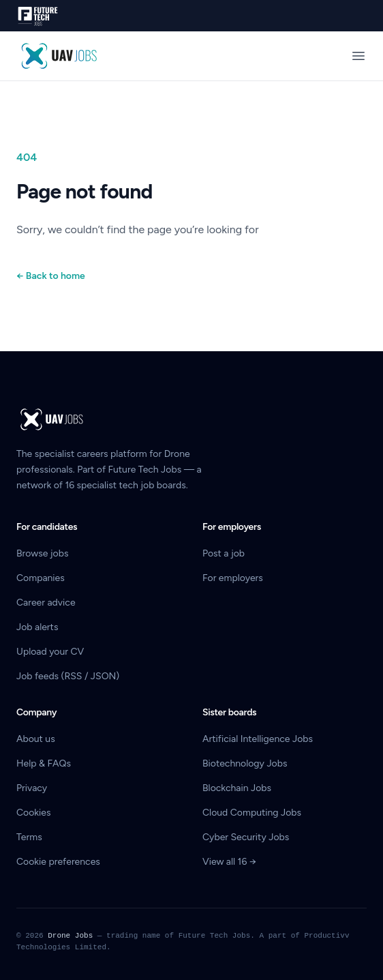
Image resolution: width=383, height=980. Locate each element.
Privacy (32, 788)
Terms (29, 837)
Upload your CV (50, 652)
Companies (41, 578)
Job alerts (37, 627)
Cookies (34, 813)
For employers (233, 578)
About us (36, 739)
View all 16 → (229, 862)
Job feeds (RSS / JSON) (68, 676)
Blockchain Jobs (237, 788)
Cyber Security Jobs (246, 837)
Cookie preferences (58, 862)
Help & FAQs (44, 763)
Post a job (224, 553)
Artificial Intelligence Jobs (258, 739)
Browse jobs (42, 553)
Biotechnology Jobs (245, 763)
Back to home (51, 276)
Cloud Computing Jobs (252, 813)
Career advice (46, 603)
